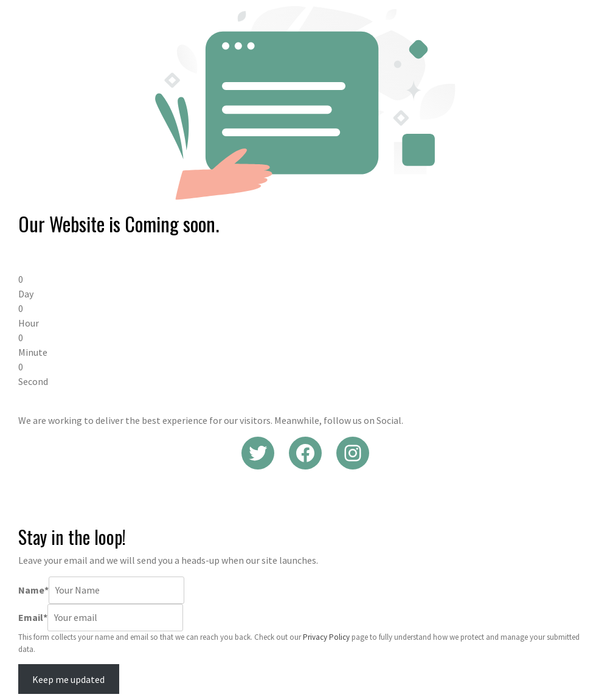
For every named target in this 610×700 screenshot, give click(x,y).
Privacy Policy (326, 637)
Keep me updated (68, 679)
